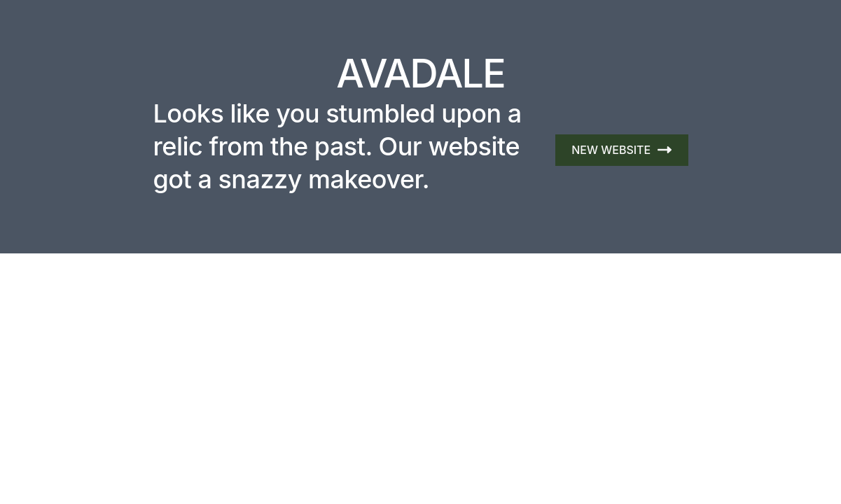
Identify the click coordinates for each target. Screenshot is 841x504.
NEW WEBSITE (621, 150)
